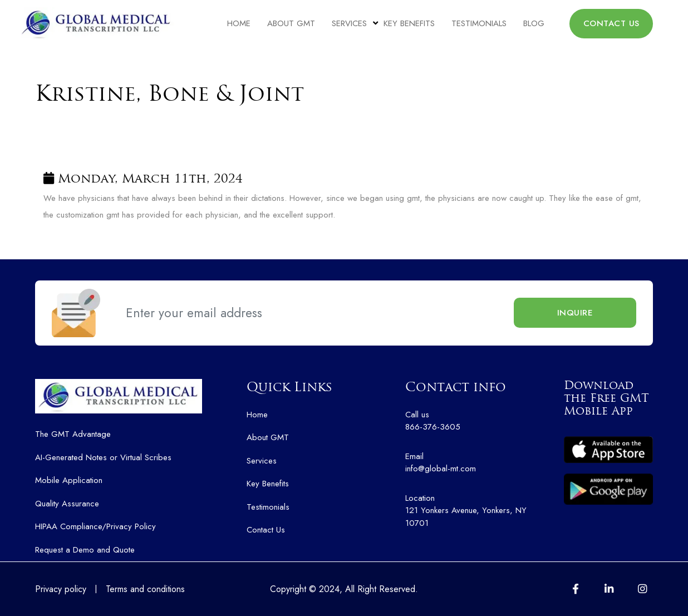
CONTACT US (611, 23)
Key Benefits (409, 23)
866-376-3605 (476, 421)
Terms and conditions (145, 589)
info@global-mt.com (476, 463)
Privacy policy (61, 589)
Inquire (575, 313)
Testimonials (479, 23)
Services (349, 23)
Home (239, 23)
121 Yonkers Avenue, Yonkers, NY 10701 (476, 511)
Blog (534, 23)
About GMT (291, 23)
